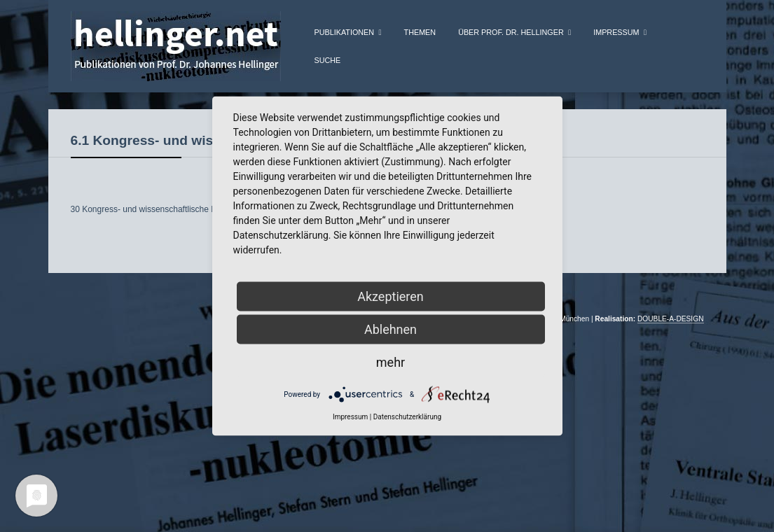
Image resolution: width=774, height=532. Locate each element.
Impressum (616, 32)
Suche (328, 60)
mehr (391, 362)
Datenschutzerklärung (407, 417)
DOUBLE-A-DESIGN (671, 341)
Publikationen (345, 32)
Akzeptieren (391, 296)
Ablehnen (391, 329)
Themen (420, 32)
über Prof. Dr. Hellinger (511, 32)
